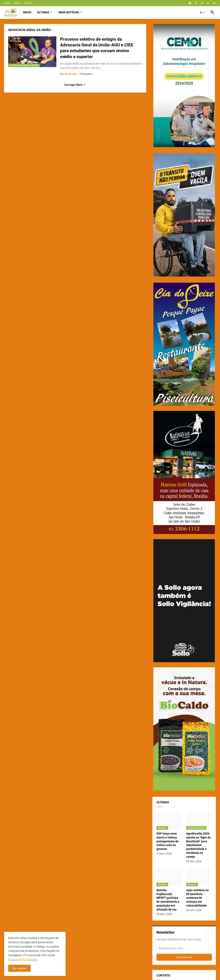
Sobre (17, 3)
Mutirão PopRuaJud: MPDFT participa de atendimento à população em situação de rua (168, 900)
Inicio (27, 12)
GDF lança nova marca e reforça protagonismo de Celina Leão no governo (168, 841)
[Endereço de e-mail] (184, 948)
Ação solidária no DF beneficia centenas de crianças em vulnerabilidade (197, 898)
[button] (202, 13)
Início (7, 3)
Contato (28, 3)
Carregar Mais (73, 85)
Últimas (43, 12)
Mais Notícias (69, 12)
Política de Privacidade (23, 959)
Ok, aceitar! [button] (19, 968)
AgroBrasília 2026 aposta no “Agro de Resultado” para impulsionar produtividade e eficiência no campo (198, 845)
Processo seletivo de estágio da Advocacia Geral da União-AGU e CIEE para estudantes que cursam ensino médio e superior (97, 48)
